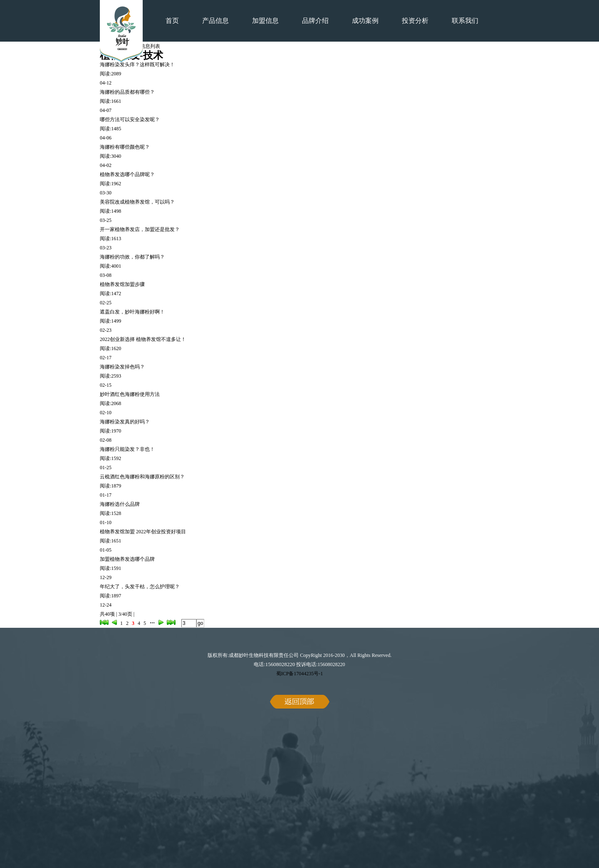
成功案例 (365, 21)
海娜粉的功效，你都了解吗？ (132, 257)
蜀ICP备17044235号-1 (300, 674)
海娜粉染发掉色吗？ (122, 367)
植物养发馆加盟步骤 (122, 284)
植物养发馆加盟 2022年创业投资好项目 (143, 532)
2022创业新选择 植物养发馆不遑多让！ (143, 339)
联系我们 (465, 21)
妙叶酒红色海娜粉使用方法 (130, 394)
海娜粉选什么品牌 (120, 504)
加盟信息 (265, 21)
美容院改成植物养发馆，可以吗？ (137, 202)
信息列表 (150, 46)
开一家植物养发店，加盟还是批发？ (140, 229)
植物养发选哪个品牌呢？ (127, 174)
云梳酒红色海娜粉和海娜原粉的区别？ (142, 477)
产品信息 (215, 21)
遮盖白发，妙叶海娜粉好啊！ (132, 312)
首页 (172, 21)
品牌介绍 (315, 21)
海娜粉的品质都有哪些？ (127, 92)
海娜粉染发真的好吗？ (125, 422)
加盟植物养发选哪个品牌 (127, 559)
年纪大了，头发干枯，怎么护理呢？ (140, 587)
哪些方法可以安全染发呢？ (130, 119)
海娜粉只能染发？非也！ (127, 449)
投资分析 (415, 21)
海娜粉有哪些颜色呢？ (125, 147)
